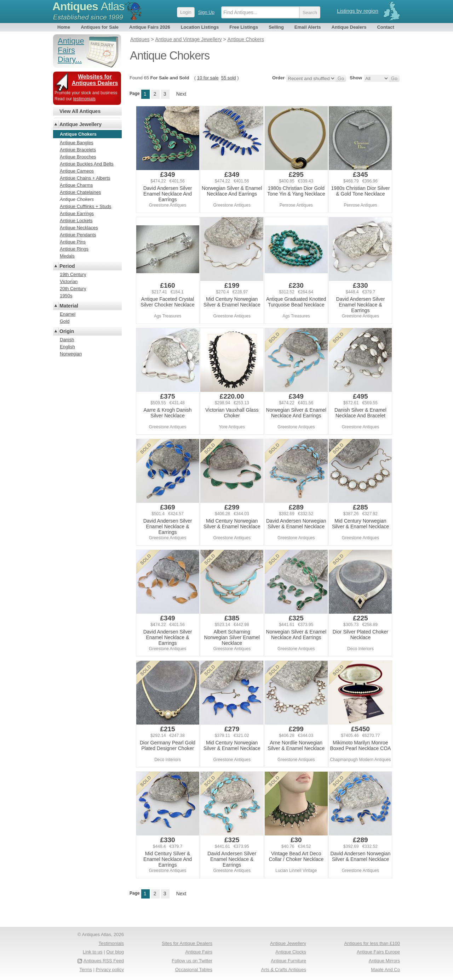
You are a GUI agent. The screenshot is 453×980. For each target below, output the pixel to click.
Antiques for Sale (100, 27)
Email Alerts (308, 27)
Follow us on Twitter (192, 961)
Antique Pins (73, 242)
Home (64, 27)
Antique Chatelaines (80, 192)
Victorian (69, 281)
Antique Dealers (349, 27)
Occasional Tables (194, 970)
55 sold (229, 78)
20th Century (73, 289)
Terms (86, 970)
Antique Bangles (77, 143)
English (67, 347)
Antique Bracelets (78, 150)
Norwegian (71, 354)
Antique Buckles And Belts (87, 164)
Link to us (93, 952)
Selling (276, 27)
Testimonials (111, 943)
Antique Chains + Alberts (85, 178)
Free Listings (244, 27)
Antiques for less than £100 (372, 943)
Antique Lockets (76, 221)
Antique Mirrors (384, 961)
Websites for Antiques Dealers (95, 80)
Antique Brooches (78, 157)
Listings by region (358, 11)
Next (181, 94)
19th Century (73, 274)
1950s (66, 296)
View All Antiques (80, 111)
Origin (67, 331)
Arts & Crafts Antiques (284, 970)
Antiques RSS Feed (104, 961)
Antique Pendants (78, 235)
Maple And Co (385, 970)
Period (67, 266)
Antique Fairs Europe (378, 952)
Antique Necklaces (79, 228)
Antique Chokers (77, 199)
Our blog (115, 952)
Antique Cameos (77, 171)
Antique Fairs (199, 952)
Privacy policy (110, 970)
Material (69, 306)
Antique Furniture (288, 961)
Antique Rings (74, 249)
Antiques (88, 6)
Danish (67, 340)
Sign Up (206, 12)
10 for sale (208, 78)
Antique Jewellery (81, 124)
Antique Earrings (77, 213)
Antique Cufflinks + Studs (85, 206)
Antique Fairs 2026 (150, 27)
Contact (385, 27)
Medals (67, 256)
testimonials (84, 99)
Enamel (68, 314)
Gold (65, 321)
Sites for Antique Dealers (187, 943)
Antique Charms (76, 185)
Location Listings (200, 27)
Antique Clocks (291, 952)
